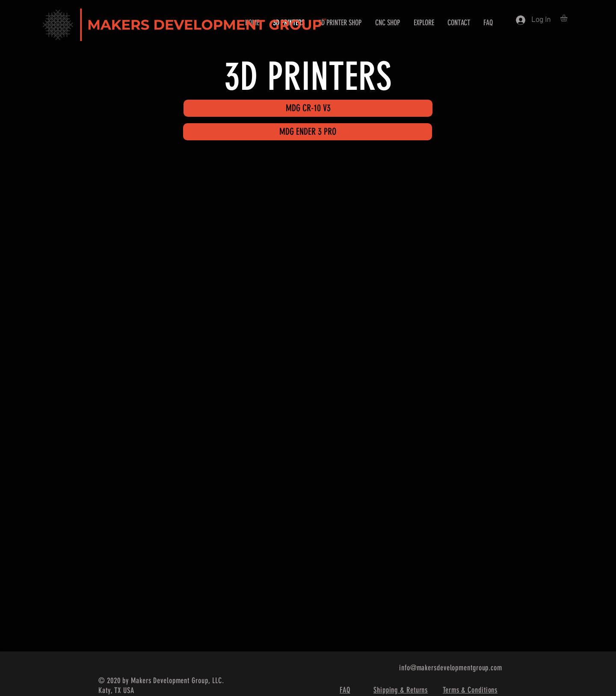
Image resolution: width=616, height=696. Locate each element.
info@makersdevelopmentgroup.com (451, 668)
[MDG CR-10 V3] (308, 108)
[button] (568, 18)
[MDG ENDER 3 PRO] (308, 132)
